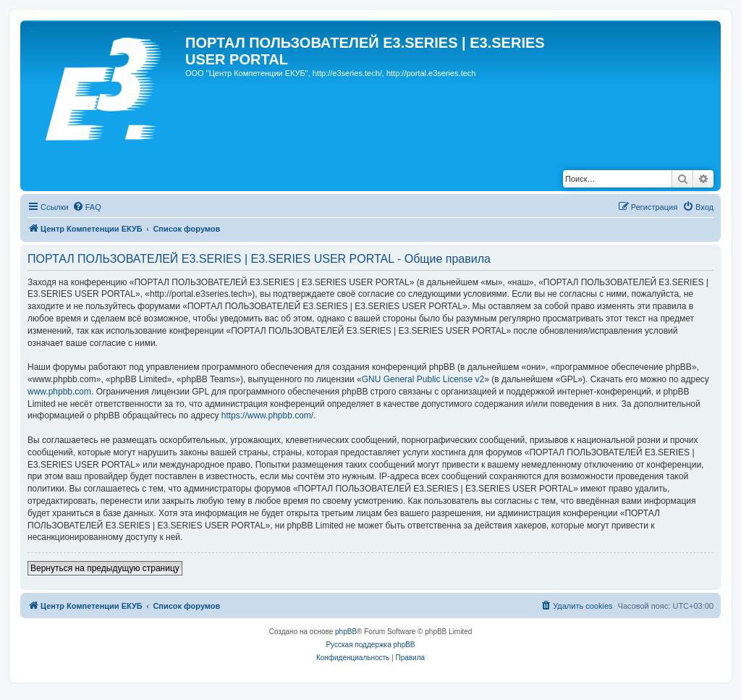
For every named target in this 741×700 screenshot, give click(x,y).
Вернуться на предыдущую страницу (105, 568)
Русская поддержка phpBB (370, 645)
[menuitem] (87, 207)
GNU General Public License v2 (423, 379)
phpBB (346, 632)
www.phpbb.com (59, 392)
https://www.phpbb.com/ (267, 416)
